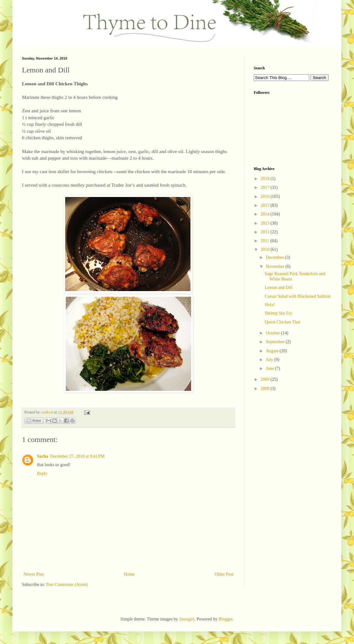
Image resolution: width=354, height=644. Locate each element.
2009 (266, 379)
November (276, 266)
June (270, 368)
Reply (42, 474)
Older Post (224, 574)
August (273, 351)
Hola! (270, 305)
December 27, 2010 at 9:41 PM (77, 456)
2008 (266, 389)
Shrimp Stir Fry (279, 313)
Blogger (226, 619)
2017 (266, 187)
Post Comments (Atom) (67, 585)
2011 (265, 241)
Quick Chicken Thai (282, 322)
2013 (266, 223)
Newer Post (34, 574)
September (276, 342)
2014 (266, 214)
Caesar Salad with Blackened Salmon (298, 296)
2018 (266, 179)
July (270, 360)
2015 (266, 205)
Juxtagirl (187, 619)
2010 (266, 250)
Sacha (43, 456)
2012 (266, 232)
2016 (266, 197)
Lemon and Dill (279, 287)
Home (129, 574)
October (273, 333)
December (275, 257)
